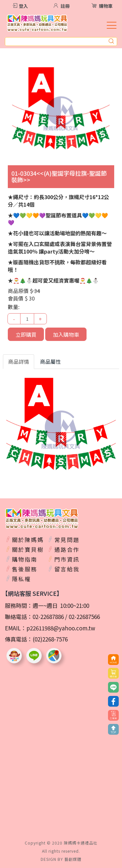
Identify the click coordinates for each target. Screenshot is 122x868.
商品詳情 (19, 361)
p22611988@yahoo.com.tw (61, 628)
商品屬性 (50, 361)
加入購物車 (66, 334)
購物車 (106, 6)
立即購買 (26, 334)
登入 (23, 6)
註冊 (65, 6)
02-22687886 (48, 617)
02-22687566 (84, 617)
